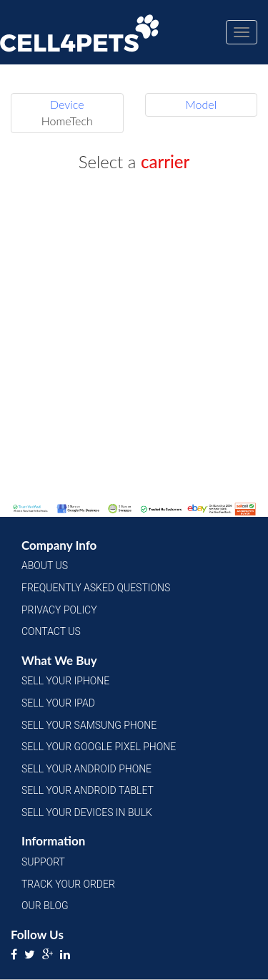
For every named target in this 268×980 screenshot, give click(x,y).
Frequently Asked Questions (96, 588)
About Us (45, 566)
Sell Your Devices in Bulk (87, 812)
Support (43, 862)
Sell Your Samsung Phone (89, 725)
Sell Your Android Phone (86, 769)
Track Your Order (68, 884)
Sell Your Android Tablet (88, 790)
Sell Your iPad (58, 703)
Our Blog (45, 906)
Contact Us (51, 631)
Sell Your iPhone (65, 681)
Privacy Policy (59, 610)
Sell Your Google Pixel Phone (99, 747)
